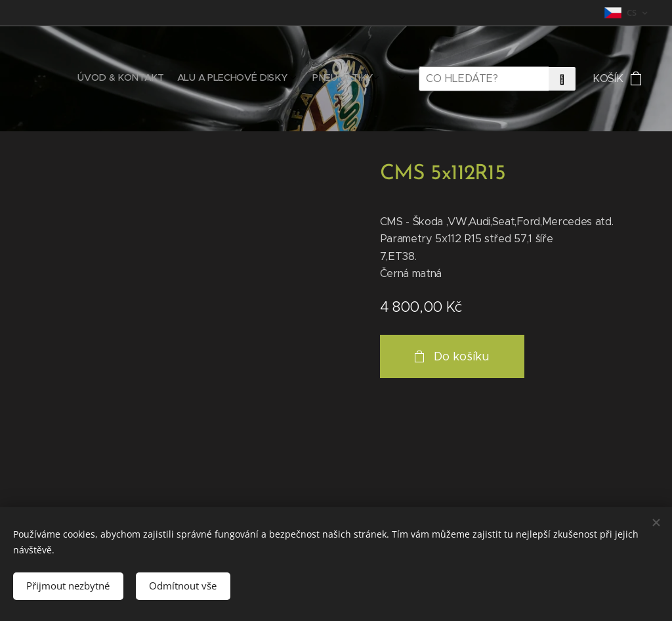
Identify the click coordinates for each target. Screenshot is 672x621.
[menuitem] (309, 79)
